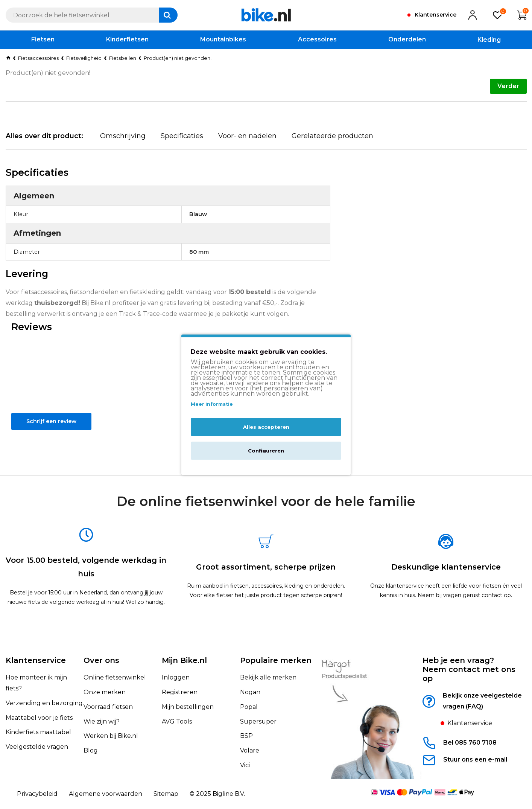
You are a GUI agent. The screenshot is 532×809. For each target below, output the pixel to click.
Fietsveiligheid (84, 58)
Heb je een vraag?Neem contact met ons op (469, 670)
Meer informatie (212, 404)
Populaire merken (276, 661)
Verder (508, 86)
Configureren (266, 451)
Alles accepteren (266, 427)
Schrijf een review (49, 435)
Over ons (101, 661)
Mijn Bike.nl (184, 661)
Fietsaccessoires (38, 58)
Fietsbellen (123, 58)
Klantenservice (36, 661)
